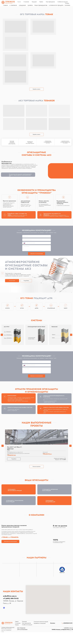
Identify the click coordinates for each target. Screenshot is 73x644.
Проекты (30, 5)
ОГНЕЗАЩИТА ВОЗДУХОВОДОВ (50, 501)
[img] (58, 623)
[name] (37, 236)
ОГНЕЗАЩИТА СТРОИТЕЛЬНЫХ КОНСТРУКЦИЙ (15, 501)
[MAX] (4, 608)
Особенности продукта (56, 5)
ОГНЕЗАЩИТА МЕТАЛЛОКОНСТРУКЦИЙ (15, 490)
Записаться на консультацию (37, 254)
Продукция (22, 5)
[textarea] (37, 248)
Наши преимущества (41, 5)
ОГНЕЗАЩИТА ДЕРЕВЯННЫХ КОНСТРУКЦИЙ (50, 490)
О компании (13, 5)
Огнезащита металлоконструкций (41, 622)
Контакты (67, 5)
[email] (37, 240)
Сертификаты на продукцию (40, 623)
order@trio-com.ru (64, 3)
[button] (12, 281)
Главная (5, 5)
